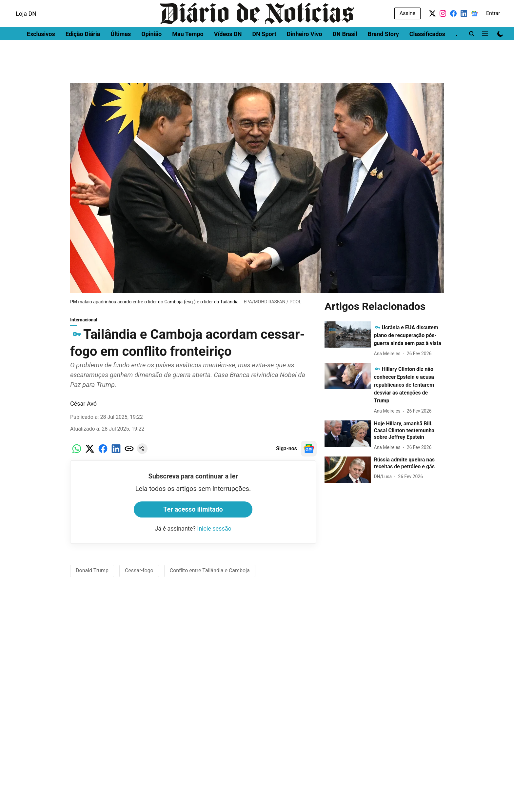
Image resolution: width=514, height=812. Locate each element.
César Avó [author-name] (83, 407)
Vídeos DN (228, 51)
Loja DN (26, 31)
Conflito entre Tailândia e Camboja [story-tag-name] (210, 574)
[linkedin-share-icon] (116, 455)
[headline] (407, 339)
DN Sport (264, 51)
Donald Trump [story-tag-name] (92, 574)
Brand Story (383, 51)
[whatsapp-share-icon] (77, 455)
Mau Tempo (188, 51)
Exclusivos (41, 51)
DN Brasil (345, 51)
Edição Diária (83, 51)
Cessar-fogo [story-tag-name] (139, 574)
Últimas (121, 51)
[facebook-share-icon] (103, 455)
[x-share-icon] (90, 455)
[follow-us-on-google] (309, 452)
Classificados (427, 51)
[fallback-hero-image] (348, 338)
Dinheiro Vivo (305, 51)
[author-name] (388, 357)
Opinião (151, 51)
